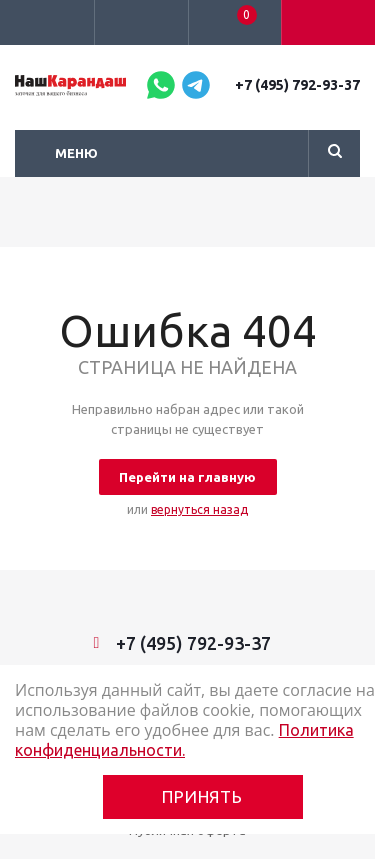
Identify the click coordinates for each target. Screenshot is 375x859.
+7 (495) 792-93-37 (297, 85)
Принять (202, 796)
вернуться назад (199, 509)
